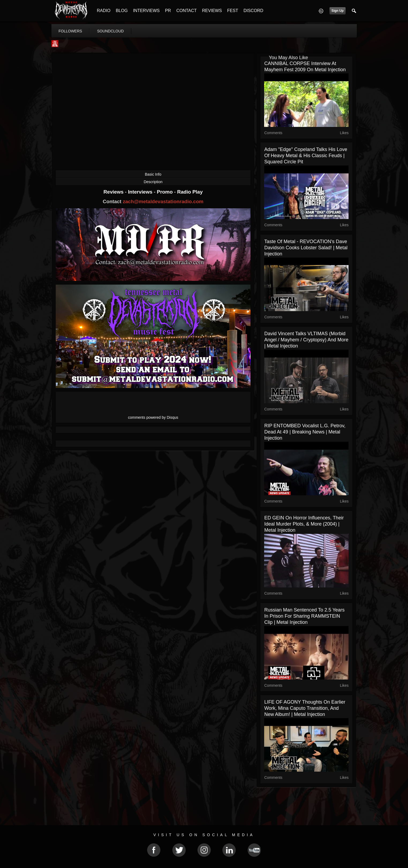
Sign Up (337, 11)
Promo (165, 192)
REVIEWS (212, 11)
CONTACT (186, 11)
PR (168, 11)
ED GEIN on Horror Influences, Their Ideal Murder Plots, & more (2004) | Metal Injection (304, 524)
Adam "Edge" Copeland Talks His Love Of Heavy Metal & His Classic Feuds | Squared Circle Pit (306, 156)
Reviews (114, 192)
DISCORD (253, 11)
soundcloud (110, 31)
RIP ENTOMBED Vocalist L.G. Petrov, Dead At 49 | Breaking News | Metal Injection (305, 432)
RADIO (104, 11)
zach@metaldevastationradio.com (163, 201)
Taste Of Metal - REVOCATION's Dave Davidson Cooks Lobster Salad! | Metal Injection (306, 248)
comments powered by (153, 417)
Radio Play (190, 192)
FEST (233, 11)
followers (70, 31)
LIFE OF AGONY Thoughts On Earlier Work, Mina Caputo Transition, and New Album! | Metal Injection (305, 708)
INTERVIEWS (146, 11)
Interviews (141, 192)
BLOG (122, 11)
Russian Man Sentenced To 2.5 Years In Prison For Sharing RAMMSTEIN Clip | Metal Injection (304, 616)
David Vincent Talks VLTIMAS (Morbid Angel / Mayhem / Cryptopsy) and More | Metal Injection (306, 340)
